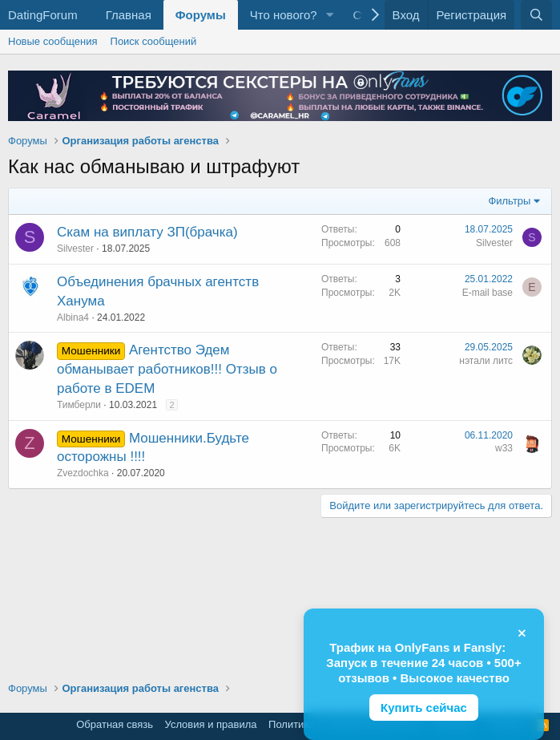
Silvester (75, 249)
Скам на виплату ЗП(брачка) (147, 232)
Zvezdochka (83, 473)
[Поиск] (536, 15)
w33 (504, 448)
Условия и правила (211, 724)
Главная (129, 15)
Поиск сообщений (154, 41)
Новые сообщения (53, 41)
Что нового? (284, 15)
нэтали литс (486, 361)
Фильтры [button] (509, 201)
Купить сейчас (424, 708)
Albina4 (73, 317)
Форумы (201, 15)
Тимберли (79, 405)
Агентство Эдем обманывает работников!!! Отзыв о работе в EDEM (167, 369)
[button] (329, 15)
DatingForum (43, 15)
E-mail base (487, 293)
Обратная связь (115, 724)
